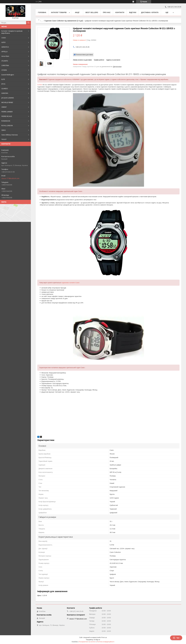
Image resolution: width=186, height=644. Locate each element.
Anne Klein (5, 56)
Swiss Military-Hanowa (10, 135)
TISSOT (4, 139)
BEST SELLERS (92, 12)
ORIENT (4, 107)
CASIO (4, 38)
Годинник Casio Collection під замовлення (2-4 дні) (64, 21)
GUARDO (5, 89)
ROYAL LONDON (7, 126)
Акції (77, 12)
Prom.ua (104, 637)
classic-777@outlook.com (10, 178)
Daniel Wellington (8, 75)
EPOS (3, 84)
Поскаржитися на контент (87, 642)
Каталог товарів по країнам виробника (12, 32)
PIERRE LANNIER (7, 112)
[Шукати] (28, 23)
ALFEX (3, 42)
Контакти (120, 12)
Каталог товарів (59, 12)
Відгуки (133, 12)
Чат (176, 638)
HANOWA (5, 93)
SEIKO (4, 130)
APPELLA (4, 52)
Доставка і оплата (150, 12)
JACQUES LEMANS (8, 98)
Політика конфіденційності (105, 642)
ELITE (3, 79)
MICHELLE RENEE (7, 102)
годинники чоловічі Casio (70, 283)
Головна (42, 12)
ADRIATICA (5, 47)
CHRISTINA (5, 65)
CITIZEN (4, 70)
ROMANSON (6, 121)
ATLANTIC (5, 61)
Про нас (107, 12)
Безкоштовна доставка (85, 55)
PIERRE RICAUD (7, 116)
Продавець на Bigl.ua (93, 640)
